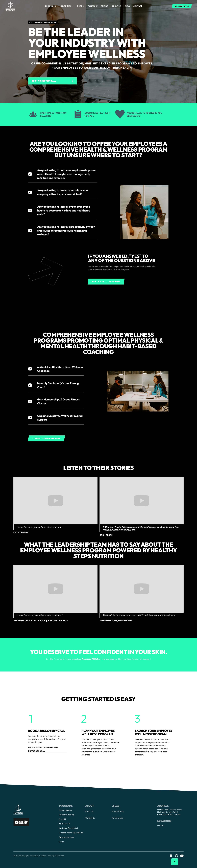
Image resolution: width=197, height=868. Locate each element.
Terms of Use (117, 818)
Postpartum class (66, 837)
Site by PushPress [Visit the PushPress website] (56, 856)
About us (117, 6)
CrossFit (63, 819)
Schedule (93, 6)
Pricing (105, 6)
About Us (89, 811)
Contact (138, 6)
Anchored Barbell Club (69, 828)
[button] (51, 6)
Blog (127, 6)
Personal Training (67, 815)
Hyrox (62, 842)
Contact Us (90, 818)
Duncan (161, 825)
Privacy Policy (118, 811)
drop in (81, 6)
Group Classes (65, 810)
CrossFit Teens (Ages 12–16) (71, 833)
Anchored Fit (65, 824)
